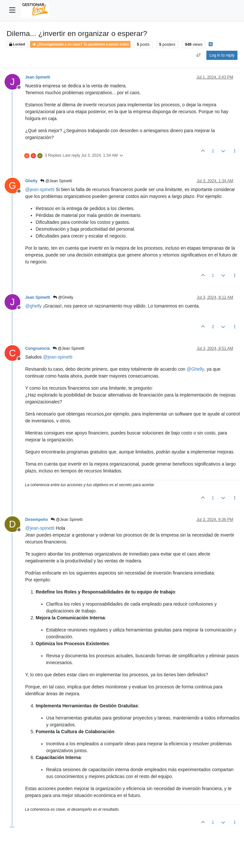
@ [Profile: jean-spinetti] (40, 189)
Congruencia (37, 348)
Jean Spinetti (38, 77)
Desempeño (36, 520)
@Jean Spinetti (56, 181)
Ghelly (31, 181)
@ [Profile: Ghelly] (195, 369)
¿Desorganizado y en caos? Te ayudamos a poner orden (80, 44)
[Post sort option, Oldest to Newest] (198, 55)
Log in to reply (222, 55)
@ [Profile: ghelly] (34, 306)
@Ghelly (63, 297)
